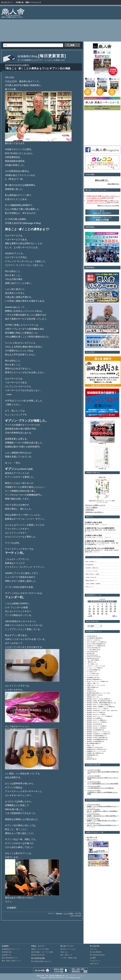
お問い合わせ (94, 964)
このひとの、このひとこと (94, 666)
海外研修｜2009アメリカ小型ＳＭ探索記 (98, 705)
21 (94, 611)
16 (102, 609)
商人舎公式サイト (8, 2)
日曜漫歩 (89, 689)
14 (94, 609)
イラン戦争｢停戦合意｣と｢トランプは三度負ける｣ (101, 788)
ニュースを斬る (68, 913)
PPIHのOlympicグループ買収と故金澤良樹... (105, 816)
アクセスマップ (95, 961)
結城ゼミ (89, 745)
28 (94, 613)
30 (102, 613)
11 (111, 606)
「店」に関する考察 (92, 660)
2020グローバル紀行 (92, 640)
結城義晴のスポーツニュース (95, 751)
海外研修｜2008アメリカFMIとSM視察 (97, 699)
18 (111, 609)
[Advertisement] (96, 24)
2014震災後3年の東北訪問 (94, 638)
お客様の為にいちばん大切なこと (94, 512)
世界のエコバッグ (89, 587)
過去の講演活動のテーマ (10, 958)
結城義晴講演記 (91, 755)
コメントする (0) (76, 916)
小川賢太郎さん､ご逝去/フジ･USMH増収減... (105, 811)
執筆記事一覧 (6, 955)
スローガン (94, 949)
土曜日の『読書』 (92, 683)
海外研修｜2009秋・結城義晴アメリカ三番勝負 (100, 707)
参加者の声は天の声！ (38, 955)
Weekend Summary (92, 658)
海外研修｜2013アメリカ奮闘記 (95, 720)
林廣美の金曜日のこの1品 (94, 695)
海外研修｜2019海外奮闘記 (94, 742)
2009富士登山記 (91, 636)
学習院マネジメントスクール (95, 685)
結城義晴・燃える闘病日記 (94, 753)
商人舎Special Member (97, 955)
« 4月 (90, 616)
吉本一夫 (89, 811)
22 (98, 611)
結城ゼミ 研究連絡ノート (91, 562)
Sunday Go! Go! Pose (93, 657)
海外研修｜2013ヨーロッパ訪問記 (96, 722)
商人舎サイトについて (77, 976)
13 (90, 609)
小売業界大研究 (90, 510)
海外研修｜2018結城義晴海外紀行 (96, 740)
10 (107, 606)
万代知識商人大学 (92, 678)
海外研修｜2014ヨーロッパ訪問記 (96, 726)
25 (111, 611)
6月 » (115, 616)
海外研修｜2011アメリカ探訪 (95, 712)
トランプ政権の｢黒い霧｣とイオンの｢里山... (105, 821)
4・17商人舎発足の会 (93, 650)
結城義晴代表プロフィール (11, 949)
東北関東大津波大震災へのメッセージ (97, 693)
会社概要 (93, 958)
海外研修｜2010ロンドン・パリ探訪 (97, 709)
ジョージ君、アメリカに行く (92, 571)
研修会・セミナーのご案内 (40, 949)
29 (98, 613)
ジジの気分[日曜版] (92, 670)
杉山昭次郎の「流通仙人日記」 (92, 568)
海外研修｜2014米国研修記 (94, 730)
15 (98, 609)
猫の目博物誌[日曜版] (93, 743)
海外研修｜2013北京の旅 (94, 724)
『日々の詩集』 (91, 664)
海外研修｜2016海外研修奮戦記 (95, 736)
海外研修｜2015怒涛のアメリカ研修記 (97, 734)
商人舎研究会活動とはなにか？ (41, 961)
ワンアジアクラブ (92, 676)
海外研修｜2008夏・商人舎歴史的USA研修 (98, 701)
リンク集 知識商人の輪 (68, 958)
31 (107, 613)
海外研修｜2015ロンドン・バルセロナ (97, 732)
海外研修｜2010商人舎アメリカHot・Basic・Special (101, 710)
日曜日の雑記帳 (91, 687)
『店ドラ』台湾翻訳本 (91, 507)
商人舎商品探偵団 (89, 565)
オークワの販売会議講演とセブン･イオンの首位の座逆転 (103, 784)
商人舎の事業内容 (96, 952)
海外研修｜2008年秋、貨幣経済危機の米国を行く (100, 703)
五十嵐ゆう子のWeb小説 (91, 577)
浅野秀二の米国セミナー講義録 (92, 574)
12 (115, 606)
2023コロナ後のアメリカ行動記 (95, 642)
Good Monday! (91, 652)
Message (59, 913)
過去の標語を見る (113, 184)
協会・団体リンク (66, 955)
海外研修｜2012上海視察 (94, 718)
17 (107, 609)
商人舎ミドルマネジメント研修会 (96, 681)
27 (90, 613)
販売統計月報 (90, 759)
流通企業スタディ (92, 697)
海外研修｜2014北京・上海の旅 (95, 728)
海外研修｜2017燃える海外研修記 (96, 738)
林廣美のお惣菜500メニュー (92, 581)
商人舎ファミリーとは (68, 949)
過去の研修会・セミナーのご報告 (42, 952)
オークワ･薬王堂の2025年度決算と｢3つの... (105, 806)
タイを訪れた (90, 672)
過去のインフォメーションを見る (108, 205)
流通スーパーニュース (33, 2)
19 (115, 609)
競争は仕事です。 (102, 180)
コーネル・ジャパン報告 (93, 668)
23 (102, 611)
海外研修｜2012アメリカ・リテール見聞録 (98, 716)
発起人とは (64, 952)
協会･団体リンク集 (92, 837)
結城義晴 (89, 806)
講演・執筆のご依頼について (11, 961)
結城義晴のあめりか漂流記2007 (95, 749)
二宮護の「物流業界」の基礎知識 (93, 584)
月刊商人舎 (20, 2)
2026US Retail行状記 (92, 648)
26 (115, 611)
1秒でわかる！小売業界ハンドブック (95, 505)
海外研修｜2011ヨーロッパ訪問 (95, 714)
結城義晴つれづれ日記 (93, 747)
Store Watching (91, 655)
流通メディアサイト (92, 840)
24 (107, 611)
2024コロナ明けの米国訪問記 (95, 644)
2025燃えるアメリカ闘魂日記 (95, 646)
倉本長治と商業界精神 (93, 679)
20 (90, 611)
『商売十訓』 (90, 662)
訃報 (88, 757)
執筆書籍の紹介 (7, 952)
